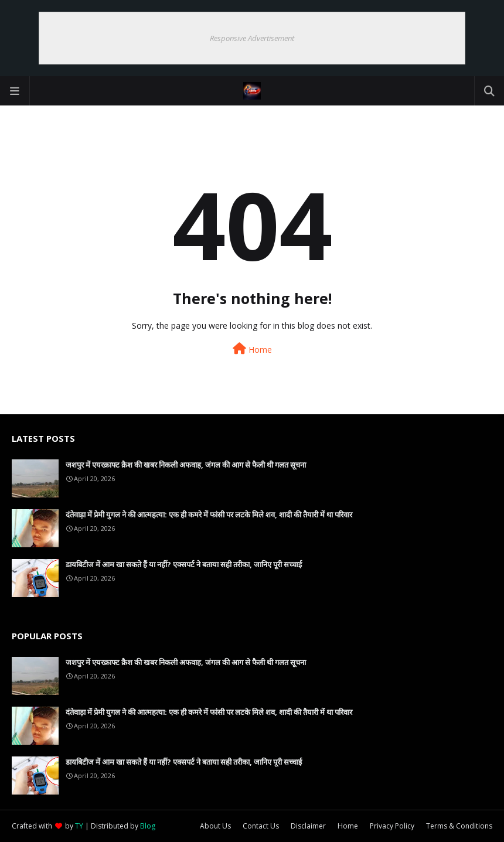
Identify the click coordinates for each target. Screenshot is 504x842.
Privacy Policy (392, 826)
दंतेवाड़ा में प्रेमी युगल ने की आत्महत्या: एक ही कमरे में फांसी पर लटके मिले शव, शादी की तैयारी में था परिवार (209, 514)
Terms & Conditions (459, 826)
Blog (148, 826)
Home (252, 349)
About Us (215, 826)
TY (79, 826)
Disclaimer (308, 826)
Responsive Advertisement (252, 38)
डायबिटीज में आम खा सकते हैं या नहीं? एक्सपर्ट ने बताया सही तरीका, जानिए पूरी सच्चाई (184, 564)
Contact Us (261, 826)
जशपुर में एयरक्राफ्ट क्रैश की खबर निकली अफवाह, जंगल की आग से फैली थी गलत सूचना (186, 465)
